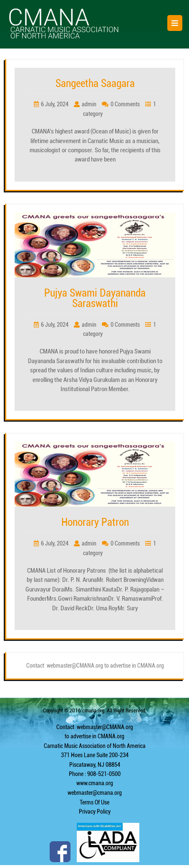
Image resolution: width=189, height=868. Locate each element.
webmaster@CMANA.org (105, 727)
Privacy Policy (95, 812)
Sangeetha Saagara (95, 83)
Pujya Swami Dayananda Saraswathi (95, 298)
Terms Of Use (94, 802)
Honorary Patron (95, 522)
